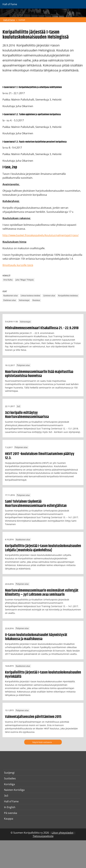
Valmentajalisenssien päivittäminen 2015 (33, 717)
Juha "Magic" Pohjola (25, 280)
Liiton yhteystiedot (63, 833)
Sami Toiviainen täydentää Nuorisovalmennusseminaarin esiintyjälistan (36, 504)
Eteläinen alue (10, 300)
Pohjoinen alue (23, 365)
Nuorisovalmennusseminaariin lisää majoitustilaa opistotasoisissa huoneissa (39, 374)
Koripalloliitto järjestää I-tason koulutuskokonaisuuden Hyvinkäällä (43, 674)
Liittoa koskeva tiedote (30, 296)
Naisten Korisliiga (14, 790)
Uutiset (22, 20)
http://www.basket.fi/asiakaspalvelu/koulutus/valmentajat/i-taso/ (41, 235)
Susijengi (9, 773)
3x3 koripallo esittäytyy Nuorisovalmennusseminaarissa (27, 415)
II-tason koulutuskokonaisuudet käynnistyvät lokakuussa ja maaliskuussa (36, 637)
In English (10, 807)
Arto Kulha (8, 280)
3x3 (18, 406)
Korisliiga (9, 784)
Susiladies (10, 778)
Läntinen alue (49, 296)
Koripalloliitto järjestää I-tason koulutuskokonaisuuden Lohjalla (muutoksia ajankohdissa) (43, 548)
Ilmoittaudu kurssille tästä (18, 265)
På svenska (11, 813)
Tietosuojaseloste (43, 836)
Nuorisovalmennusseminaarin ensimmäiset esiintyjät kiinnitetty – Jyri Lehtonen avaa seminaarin (42, 593)
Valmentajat (24, 300)
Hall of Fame (9, 20)
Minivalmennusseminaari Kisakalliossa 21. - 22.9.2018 (42, 328)
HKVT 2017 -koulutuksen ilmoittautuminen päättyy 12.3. (40, 456)
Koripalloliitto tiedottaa (68, 296)
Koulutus (36, 300)
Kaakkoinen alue (11, 296)
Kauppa (9, 819)
